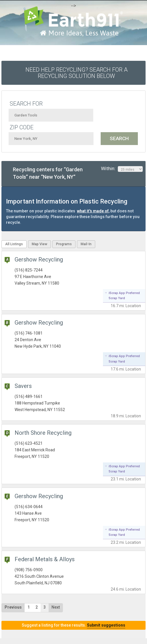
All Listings (14, 244)
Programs (64, 244)
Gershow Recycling (39, 259)
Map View (39, 244)
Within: (122, 169)
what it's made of (93, 211)
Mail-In (86, 244)
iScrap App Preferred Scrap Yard (124, 296)
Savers (23, 386)
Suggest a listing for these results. (73, 625)
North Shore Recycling (43, 433)
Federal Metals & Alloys (45, 559)
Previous (13, 607)
